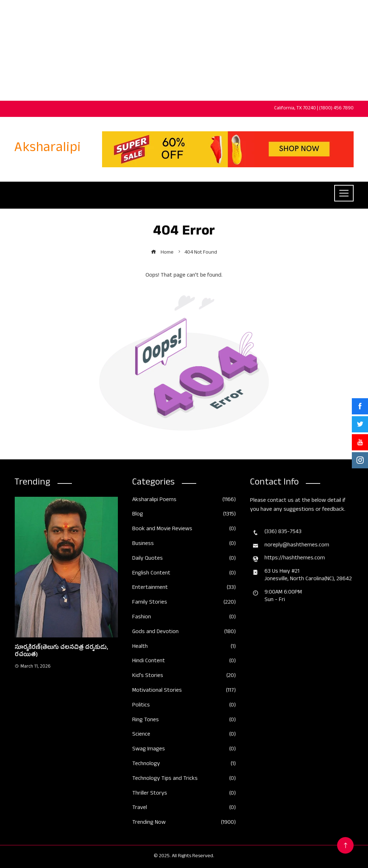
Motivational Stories (184, 691)
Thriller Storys (184, 794)
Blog (184, 515)
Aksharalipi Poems (184, 501)
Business (184, 544)
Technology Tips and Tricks (184, 779)
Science (184, 735)
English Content (184, 574)
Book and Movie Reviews (184, 530)
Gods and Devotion (184, 633)
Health (184, 647)
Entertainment (184, 588)
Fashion (184, 618)
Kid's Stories (184, 676)
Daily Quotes (184, 559)
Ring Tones (184, 721)
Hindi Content (184, 662)
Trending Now (184, 823)
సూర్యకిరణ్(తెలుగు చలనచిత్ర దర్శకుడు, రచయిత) (61, 652)
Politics (184, 706)
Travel (184, 808)
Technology (184, 765)
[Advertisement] (184, 50)
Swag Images (184, 750)
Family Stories (184, 603)
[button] (52, 695)
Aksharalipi (48, 149)
